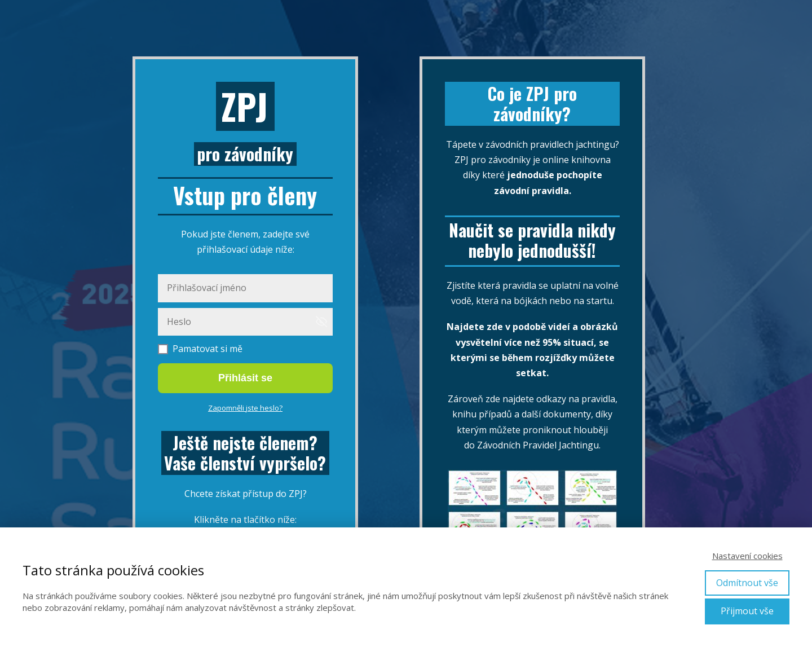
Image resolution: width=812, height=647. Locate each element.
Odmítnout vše (747, 583)
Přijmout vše (747, 611)
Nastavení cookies (747, 556)
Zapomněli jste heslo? (245, 408)
